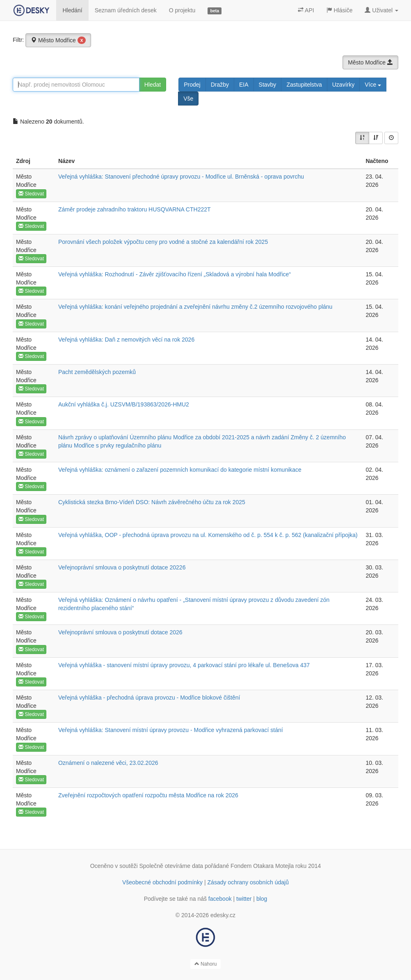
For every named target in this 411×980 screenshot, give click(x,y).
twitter (244, 899)
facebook (220, 899)
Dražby (220, 85)
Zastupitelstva (304, 85)
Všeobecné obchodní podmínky (162, 882)
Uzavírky (343, 85)
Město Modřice (58, 40)
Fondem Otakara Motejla (262, 866)
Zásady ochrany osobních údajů (248, 882)
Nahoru (206, 964)
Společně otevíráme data (171, 866)
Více (373, 85)
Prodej (192, 85)
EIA (244, 85)
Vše (188, 99)
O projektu (182, 10)
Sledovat (31, 194)
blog (262, 899)
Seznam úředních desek (126, 10)
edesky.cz (223, 915)
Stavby (268, 85)
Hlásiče (340, 10)
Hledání (72, 10)
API (306, 10)
